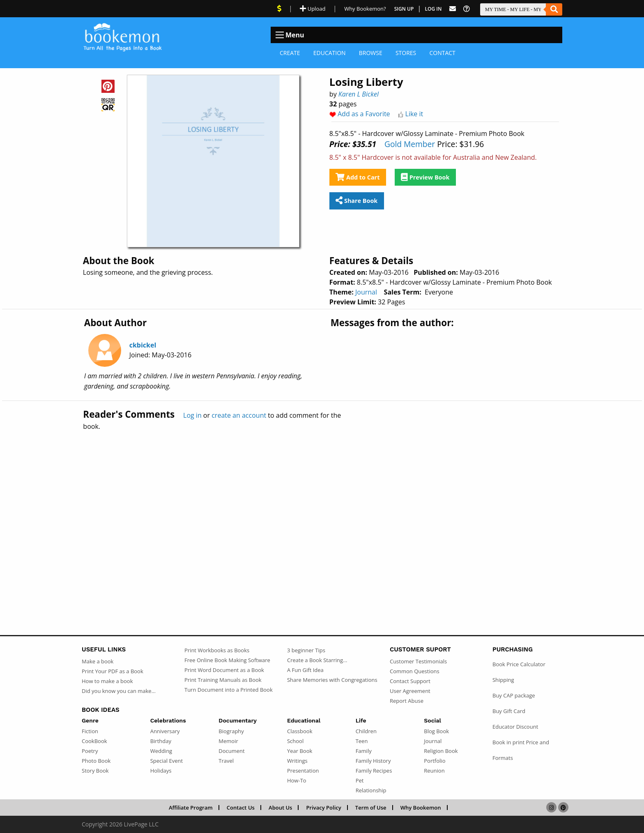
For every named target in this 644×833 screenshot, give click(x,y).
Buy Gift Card (509, 711)
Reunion (434, 771)
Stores (406, 53)
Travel (226, 761)
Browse (371, 53)
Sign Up (404, 9)
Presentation (303, 771)
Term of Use (371, 808)
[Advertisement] (322, 515)
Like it (414, 114)
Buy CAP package (514, 695)
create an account (239, 415)
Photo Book (96, 761)
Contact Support (410, 681)
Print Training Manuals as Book (223, 680)
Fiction (90, 731)
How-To (297, 780)
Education (330, 53)
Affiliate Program (191, 808)
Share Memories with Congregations (332, 680)
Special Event (167, 761)
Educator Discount (515, 727)
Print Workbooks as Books (217, 650)
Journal (366, 292)
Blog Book (436, 731)
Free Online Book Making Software (227, 660)
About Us (280, 808)
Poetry (90, 751)
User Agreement (410, 691)
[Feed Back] (453, 9)
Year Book (300, 751)
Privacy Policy (324, 808)
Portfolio (435, 761)
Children (366, 731)
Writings (297, 761)
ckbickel (143, 345)
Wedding (161, 751)
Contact (442, 53)
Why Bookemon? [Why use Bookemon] (365, 9)
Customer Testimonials (418, 661)
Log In (434, 9)
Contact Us (241, 808)
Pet (360, 780)
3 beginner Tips (306, 650)
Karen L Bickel (359, 94)
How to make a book (107, 681)
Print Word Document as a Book (224, 670)
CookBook (94, 741)
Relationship (371, 790)
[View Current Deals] (279, 9)
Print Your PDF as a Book (113, 671)
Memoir (228, 741)
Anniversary (165, 731)
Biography (231, 731)
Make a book (98, 661)
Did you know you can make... (119, 691)
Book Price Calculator (519, 664)
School (295, 741)
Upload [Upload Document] (313, 9)
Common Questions (415, 671)
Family (364, 751)
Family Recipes (374, 771)
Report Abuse (407, 701)
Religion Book (441, 751)
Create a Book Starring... (317, 660)
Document (231, 751)
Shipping (503, 680)
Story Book (95, 771)
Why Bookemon (421, 808)
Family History (373, 761)
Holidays (161, 771)
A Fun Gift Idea (305, 670)
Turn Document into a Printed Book (229, 690)
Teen (362, 741)
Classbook (300, 731)
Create (290, 53)
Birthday (161, 741)
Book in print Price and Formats (521, 750)
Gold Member (410, 144)
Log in (192, 415)
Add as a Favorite (364, 114)
